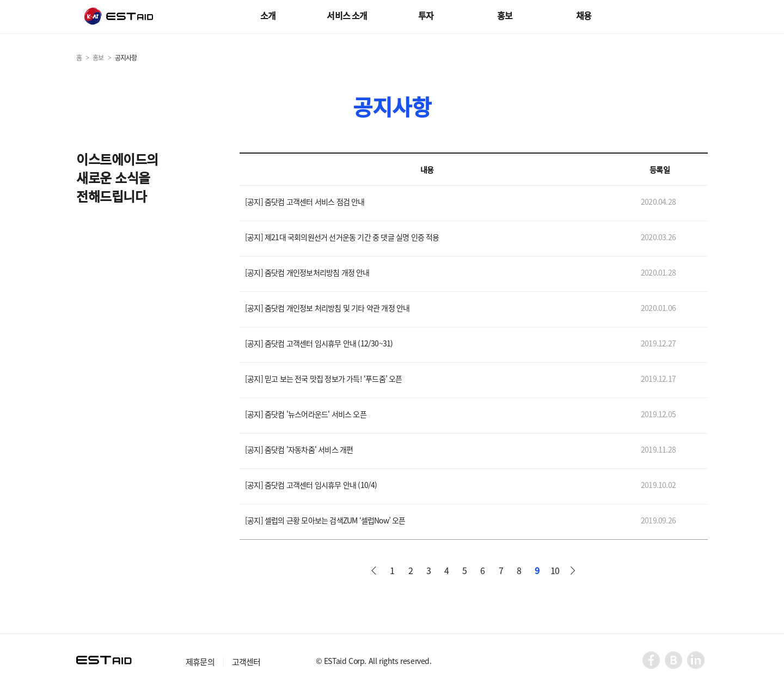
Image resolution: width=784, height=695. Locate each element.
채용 (584, 15)
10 (555, 570)
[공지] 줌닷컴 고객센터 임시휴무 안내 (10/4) (311, 486)
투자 (426, 15)
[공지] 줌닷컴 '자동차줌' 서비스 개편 (299, 450)
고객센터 (246, 662)
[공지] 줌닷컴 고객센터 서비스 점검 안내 (305, 202)
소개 (268, 15)
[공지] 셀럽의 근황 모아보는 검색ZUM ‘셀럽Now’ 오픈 (325, 521)
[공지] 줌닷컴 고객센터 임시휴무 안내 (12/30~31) (319, 344)
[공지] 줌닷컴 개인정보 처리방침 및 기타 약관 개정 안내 (327, 309)
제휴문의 (200, 662)
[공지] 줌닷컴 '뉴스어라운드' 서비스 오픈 (306, 415)
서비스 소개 (347, 15)
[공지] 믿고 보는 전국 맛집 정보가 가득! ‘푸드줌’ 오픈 (324, 379)
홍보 (505, 15)
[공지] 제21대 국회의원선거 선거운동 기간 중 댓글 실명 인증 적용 (342, 238)
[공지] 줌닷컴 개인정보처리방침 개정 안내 (307, 273)
